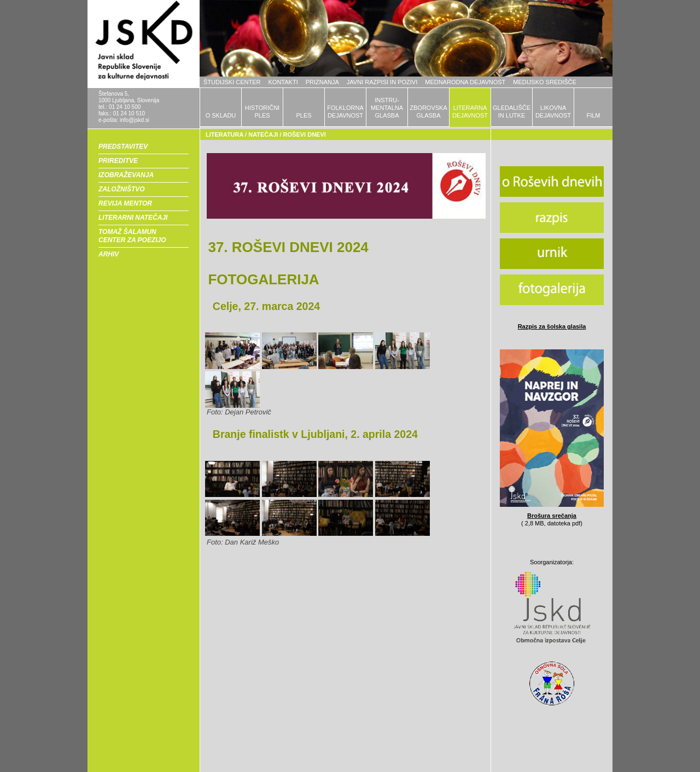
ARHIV (109, 254)
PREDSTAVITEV (123, 147)
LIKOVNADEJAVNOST (553, 112)
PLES (304, 115)
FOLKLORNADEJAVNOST (345, 112)
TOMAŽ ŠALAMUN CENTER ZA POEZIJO (132, 236)
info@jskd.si (135, 120)
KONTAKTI (283, 82)
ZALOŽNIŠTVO (122, 189)
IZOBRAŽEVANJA (126, 175)
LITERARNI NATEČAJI (133, 218)
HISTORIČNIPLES (262, 112)
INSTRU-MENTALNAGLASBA (387, 108)
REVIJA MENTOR (125, 203)
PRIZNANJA (322, 82)
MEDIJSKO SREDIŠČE (545, 82)
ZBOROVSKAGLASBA (428, 112)
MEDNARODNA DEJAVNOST (465, 82)
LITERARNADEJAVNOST (470, 112)
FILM (593, 115)
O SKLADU (221, 115)
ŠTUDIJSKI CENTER (232, 82)
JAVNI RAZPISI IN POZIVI (382, 82)
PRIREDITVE (118, 161)
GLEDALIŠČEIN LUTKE (512, 112)
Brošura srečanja (552, 516)
